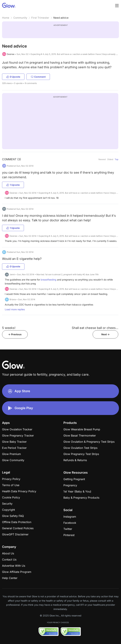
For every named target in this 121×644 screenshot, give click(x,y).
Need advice (61, 18)
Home (6, 18)
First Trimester (40, 18)
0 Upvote (13, 77)
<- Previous (15, 334)
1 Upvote (13, 185)
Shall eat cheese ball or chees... (95, 328)
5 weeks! (9, 328)
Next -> (105, 334)
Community (20, 18)
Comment (38, 77)
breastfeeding (49, 280)
